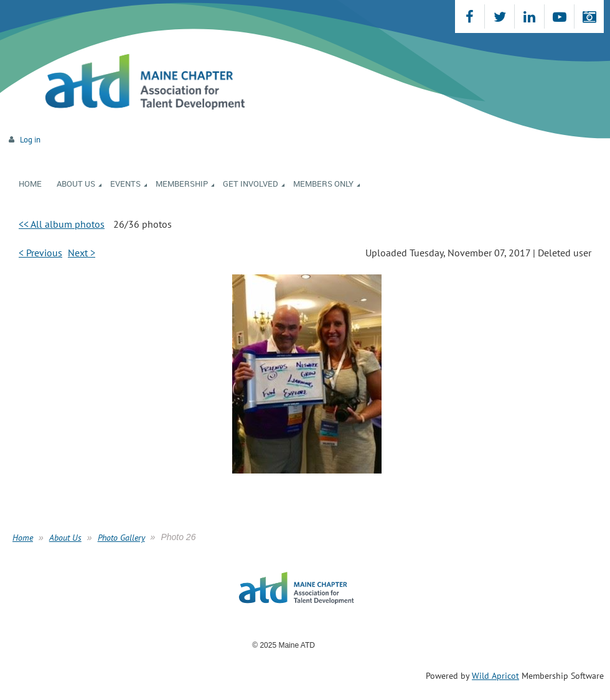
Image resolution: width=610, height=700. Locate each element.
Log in (30, 140)
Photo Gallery (121, 538)
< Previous (40, 253)
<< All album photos (62, 224)
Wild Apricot (495, 676)
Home (23, 538)
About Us (65, 538)
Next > (82, 253)
